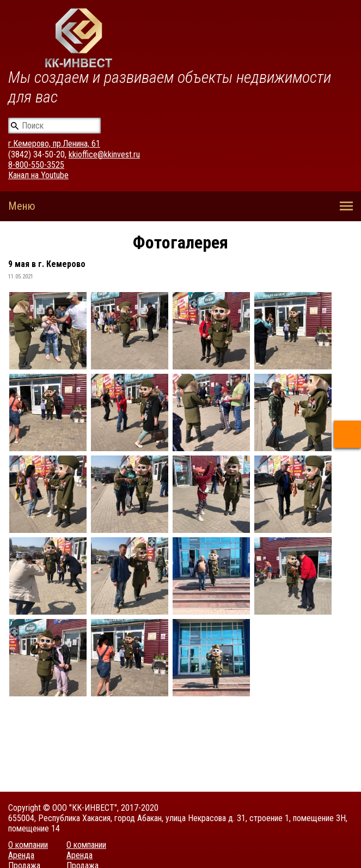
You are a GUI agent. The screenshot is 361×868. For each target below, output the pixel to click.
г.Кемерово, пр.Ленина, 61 (54, 144)
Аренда (21, 855)
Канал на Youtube (38, 175)
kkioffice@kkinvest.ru (104, 154)
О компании (28, 845)
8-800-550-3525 (36, 165)
